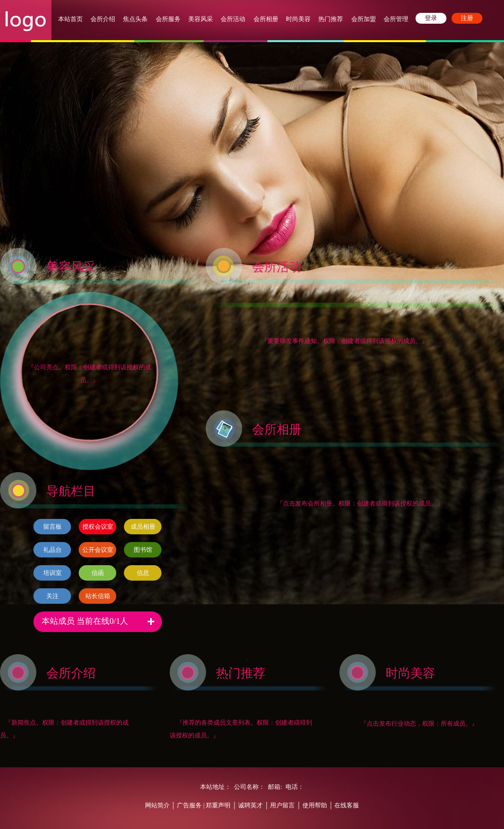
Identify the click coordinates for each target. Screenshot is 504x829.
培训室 (52, 573)
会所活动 (233, 19)
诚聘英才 (250, 805)
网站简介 (157, 805)
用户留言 (282, 805)
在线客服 (347, 805)
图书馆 (143, 550)
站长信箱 (98, 596)
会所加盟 (364, 19)
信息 (143, 573)
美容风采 (201, 19)
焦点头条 (135, 19)
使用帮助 (315, 805)
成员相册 (143, 527)
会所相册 (266, 19)
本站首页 (70, 19)
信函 (98, 573)
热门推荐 (331, 19)
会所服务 (169, 19)
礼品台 (52, 550)
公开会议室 (98, 550)
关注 (52, 596)
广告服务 (189, 805)
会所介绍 (103, 19)
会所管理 (396, 19)
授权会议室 (98, 527)
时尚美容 (298, 19)
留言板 (52, 527)
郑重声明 (217, 805)
